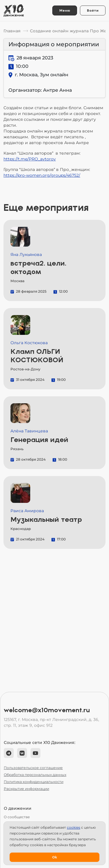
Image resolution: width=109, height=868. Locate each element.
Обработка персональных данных (35, 775)
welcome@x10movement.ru (47, 710)
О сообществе (17, 817)
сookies (74, 827)
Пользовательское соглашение (33, 768)
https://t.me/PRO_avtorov (30, 159)
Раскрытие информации (26, 789)
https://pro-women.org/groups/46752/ (42, 175)
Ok (54, 857)
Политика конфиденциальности (34, 782)
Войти (93, 10)
